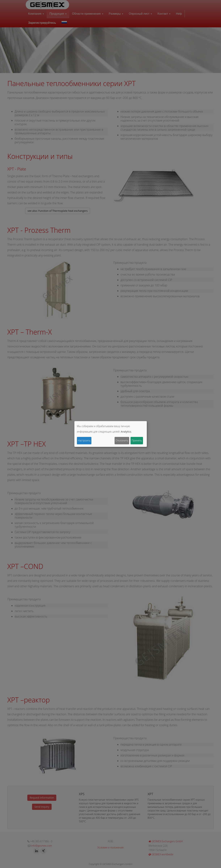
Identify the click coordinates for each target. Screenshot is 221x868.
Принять (137, 440)
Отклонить (122, 440)
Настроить (84, 440)
